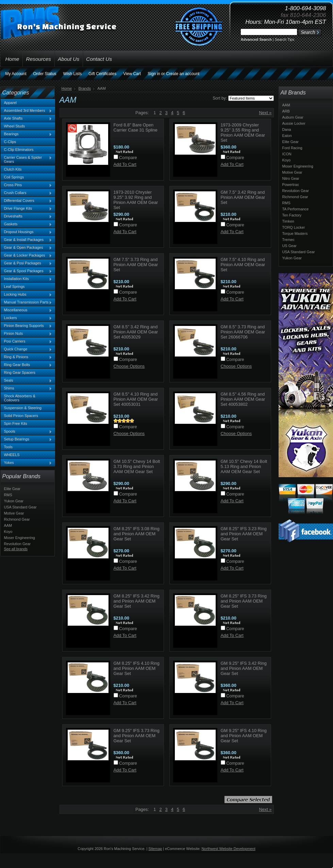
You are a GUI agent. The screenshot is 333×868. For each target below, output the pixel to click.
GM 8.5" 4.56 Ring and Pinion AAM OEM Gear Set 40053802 (243, 399)
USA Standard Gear (20, 507)
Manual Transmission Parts (27, 302)
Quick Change (27, 349)
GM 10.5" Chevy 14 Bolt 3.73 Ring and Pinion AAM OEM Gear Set (137, 466)
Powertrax (291, 185)
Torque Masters (295, 233)
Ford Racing (292, 148)
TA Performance (296, 209)
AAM (8, 525)
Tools (8, 447)
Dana (287, 129)
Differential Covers (27, 201)
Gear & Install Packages (27, 240)
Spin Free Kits (16, 423)
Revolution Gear (18, 544)
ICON (287, 154)
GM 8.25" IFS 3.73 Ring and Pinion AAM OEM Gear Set (244, 601)
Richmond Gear (17, 519)
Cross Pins (27, 185)
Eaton (287, 136)
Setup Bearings (27, 439)
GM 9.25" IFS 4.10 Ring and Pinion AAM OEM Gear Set (244, 736)
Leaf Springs (14, 287)
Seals (27, 381)
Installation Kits (27, 279)
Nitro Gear (291, 178)
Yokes (27, 463)
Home (67, 88)
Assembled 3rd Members (27, 111)
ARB (286, 111)
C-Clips (10, 142)
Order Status (45, 74)
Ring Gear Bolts (27, 365)
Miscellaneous (27, 310)
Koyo (8, 532)
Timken (288, 221)
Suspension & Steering (23, 408)
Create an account (183, 74)
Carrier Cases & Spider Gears (27, 159)
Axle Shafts (27, 119)
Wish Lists (73, 74)
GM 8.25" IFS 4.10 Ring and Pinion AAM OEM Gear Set (137, 668)
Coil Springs (14, 177)
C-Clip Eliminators (19, 150)
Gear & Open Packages (27, 248)
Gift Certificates (102, 74)
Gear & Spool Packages (27, 271)
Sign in (154, 74)
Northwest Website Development (229, 849)
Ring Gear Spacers (20, 372)
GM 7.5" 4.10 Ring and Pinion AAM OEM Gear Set (243, 265)
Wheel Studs (15, 126)
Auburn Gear (293, 117)
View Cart (132, 74)
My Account (16, 74)
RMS (8, 495)
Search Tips (285, 39)
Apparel (10, 103)
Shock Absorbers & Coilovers (20, 398)
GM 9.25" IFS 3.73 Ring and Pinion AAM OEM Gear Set (137, 736)
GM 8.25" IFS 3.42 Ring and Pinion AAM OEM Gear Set (137, 601)
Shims (27, 388)
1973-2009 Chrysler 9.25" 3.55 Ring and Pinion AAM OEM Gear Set (243, 133)
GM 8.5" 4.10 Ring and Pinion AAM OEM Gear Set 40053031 (136, 399)
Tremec (288, 240)
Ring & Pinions (27, 357)
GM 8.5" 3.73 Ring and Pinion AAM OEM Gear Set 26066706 (243, 332)
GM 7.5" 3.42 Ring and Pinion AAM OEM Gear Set (243, 197)
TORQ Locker (294, 227)
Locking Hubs (27, 295)
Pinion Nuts (27, 334)
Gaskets (27, 224)
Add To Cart (125, 164)
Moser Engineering (20, 538)
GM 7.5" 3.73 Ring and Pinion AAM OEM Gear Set (136, 265)
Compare (128, 158)
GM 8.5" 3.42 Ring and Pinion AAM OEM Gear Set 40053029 (136, 332)
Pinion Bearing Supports (27, 326)
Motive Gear (14, 513)
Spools (27, 432)
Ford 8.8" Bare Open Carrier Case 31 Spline (136, 127)
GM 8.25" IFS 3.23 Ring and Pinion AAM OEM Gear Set (244, 534)
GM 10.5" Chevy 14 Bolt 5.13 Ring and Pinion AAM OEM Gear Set (244, 466)
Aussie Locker (294, 123)
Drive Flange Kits (27, 209)
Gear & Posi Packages (27, 263)
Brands (85, 88)
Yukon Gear (14, 501)
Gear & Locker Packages (27, 256)
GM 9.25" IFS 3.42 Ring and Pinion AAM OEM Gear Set (244, 668)
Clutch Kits (13, 169)
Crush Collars (27, 193)
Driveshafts (27, 216)
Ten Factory (292, 215)
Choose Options (129, 366)
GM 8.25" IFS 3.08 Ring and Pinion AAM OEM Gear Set (137, 534)
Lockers (27, 318)
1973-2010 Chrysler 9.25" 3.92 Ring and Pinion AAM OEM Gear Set (136, 200)
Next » (265, 113)
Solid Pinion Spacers (21, 416)
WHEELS (12, 455)
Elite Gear (12, 489)
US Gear (289, 246)
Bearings (27, 134)
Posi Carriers (27, 342)
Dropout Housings (27, 232)
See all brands (16, 549)
